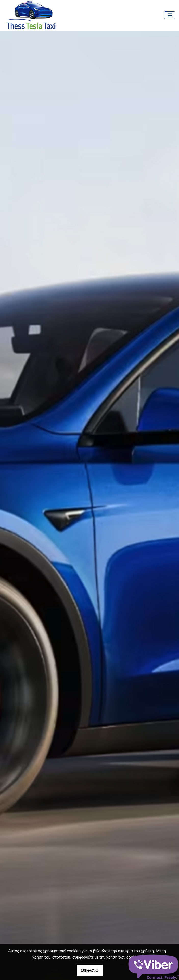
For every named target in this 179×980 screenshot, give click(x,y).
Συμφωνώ (90, 970)
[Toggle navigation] (170, 15)
